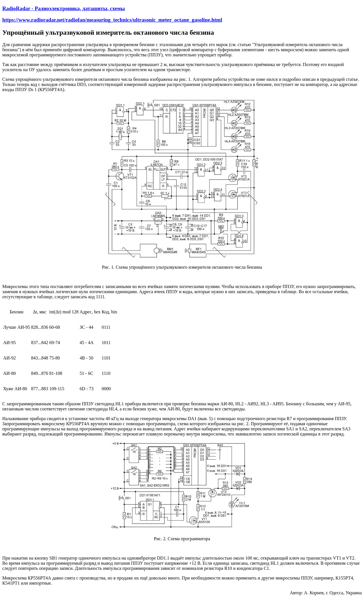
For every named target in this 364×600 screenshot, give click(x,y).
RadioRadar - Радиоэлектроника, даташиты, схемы (64, 8)
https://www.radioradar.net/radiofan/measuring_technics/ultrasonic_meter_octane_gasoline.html (112, 20)
